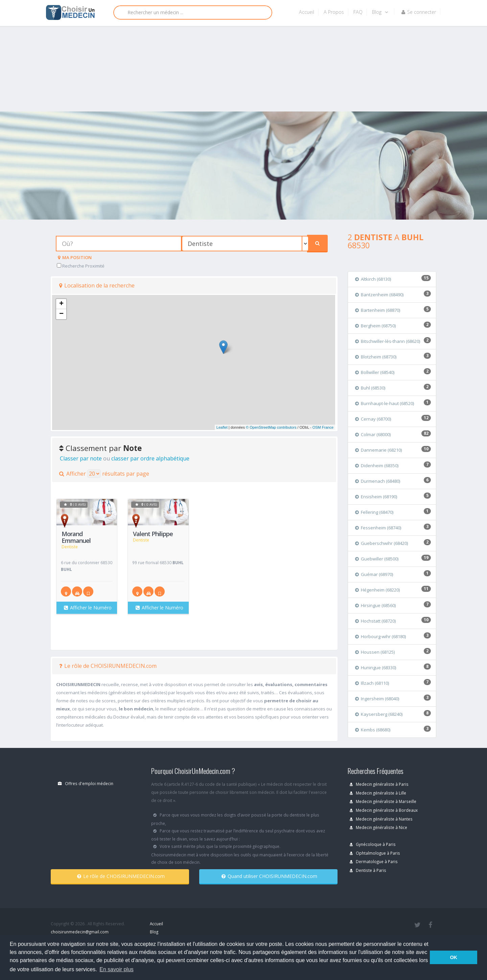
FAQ (358, 12)
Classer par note (81, 458)
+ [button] (61, 304)
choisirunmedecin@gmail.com (80, 932)
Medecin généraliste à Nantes (381, 819)
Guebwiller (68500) (377, 559)
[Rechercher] (193, 12)
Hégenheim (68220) (377, 590)
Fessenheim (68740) (378, 528)
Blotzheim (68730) (376, 357)
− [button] (61, 314)
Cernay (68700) (373, 419)
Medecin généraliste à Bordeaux (384, 810)
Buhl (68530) (370, 388)
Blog (380, 12)
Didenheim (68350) (377, 466)
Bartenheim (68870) (378, 310)
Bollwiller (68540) (375, 372)
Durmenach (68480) (378, 481)
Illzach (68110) (372, 683)
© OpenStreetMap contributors (271, 427)
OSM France (323, 427)
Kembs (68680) (373, 730)
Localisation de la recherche (97, 285)
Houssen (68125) (375, 652)
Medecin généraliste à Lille (378, 793)
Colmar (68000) (373, 434)
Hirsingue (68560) (375, 605)
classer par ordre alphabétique (150, 458)
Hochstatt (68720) (375, 621)
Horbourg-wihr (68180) (380, 636)
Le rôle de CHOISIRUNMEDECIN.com (108, 666)
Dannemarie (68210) (378, 450)
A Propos (334, 12)
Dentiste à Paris (368, 870)
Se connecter (419, 12)
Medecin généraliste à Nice (378, 827)
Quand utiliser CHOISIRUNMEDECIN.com (269, 876)
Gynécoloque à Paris (373, 844)
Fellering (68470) (374, 512)
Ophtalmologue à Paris (375, 853)
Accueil (307, 12)
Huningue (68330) (376, 668)
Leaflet (222, 427)
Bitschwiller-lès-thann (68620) (388, 341)
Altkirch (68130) (373, 279)
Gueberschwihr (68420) (381, 543)
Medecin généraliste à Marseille (383, 801)
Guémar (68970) (374, 574)
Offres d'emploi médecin (86, 783)
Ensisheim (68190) (376, 497)
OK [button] (454, 957)
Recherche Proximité (81, 266)
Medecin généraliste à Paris (379, 784)
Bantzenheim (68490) (379, 295)
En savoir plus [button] (117, 969)
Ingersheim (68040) (377, 699)
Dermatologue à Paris (374, 861)
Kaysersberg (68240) (379, 714)
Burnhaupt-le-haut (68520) (385, 403)
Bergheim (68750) (375, 326)
